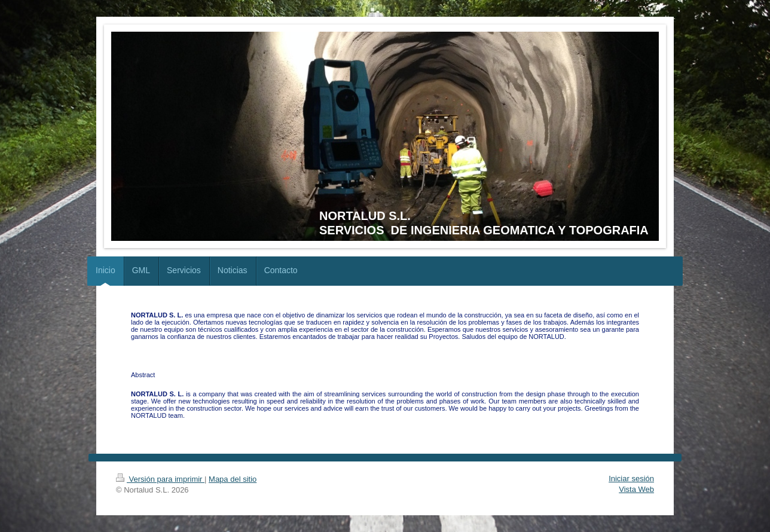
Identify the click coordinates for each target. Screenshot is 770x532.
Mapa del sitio (233, 479)
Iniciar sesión (631, 479)
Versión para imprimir (160, 479)
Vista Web (636, 489)
